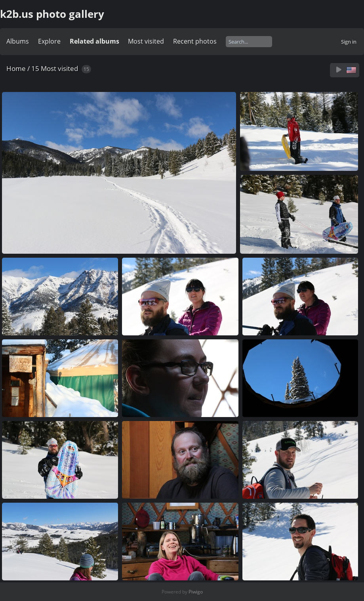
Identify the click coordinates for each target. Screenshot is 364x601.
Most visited (146, 41)
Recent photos (195, 41)
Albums (18, 41)
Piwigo (196, 592)
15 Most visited (55, 68)
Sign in (349, 42)
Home (16, 68)
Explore (49, 41)
